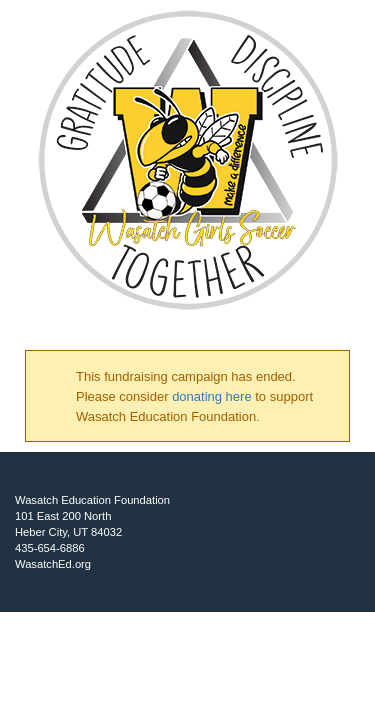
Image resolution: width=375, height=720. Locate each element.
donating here (212, 396)
